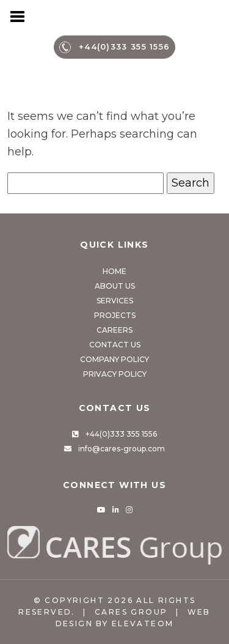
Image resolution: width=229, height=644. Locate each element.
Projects (115, 315)
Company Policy (114, 359)
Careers (114, 330)
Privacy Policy (115, 374)
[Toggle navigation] (18, 15)
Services (115, 301)
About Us (115, 286)
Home (114, 271)
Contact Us (115, 345)
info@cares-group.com (122, 449)
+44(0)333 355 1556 (115, 47)
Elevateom (143, 624)
